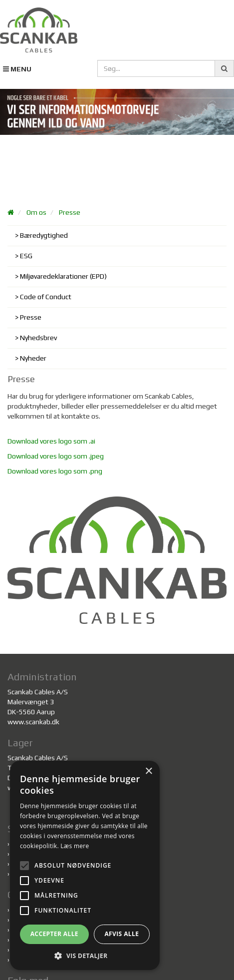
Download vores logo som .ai (51, 441)
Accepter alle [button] (54, 934)
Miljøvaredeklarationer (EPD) (63, 276)
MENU (17, 69)
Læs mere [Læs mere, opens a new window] (75, 846)
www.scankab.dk (33, 722)
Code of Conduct (46, 297)
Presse (70, 212)
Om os (36, 212)
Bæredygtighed (44, 235)
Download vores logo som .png (55, 471)
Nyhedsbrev (38, 338)
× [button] (148, 771)
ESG (26, 256)
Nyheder (33, 358)
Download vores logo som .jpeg (56, 456)
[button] (85, 955)
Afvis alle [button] (121, 934)
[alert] (85, 865)
